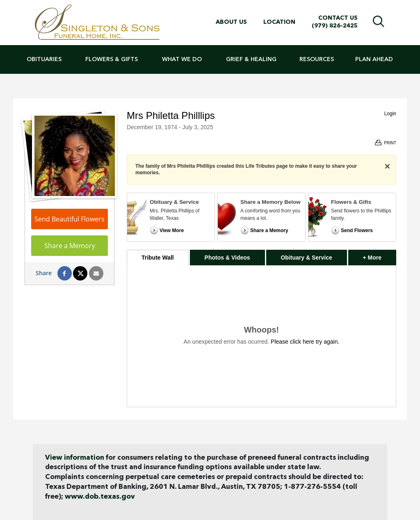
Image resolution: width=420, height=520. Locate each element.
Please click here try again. (305, 342)
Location (279, 22)
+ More (380, 255)
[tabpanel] (261, 336)
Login (390, 114)
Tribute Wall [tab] (158, 258)
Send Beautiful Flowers (70, 219)
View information (75, 458)
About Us (231, 22)
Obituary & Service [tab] (306, 258)
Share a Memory (70, 246)
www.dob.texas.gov (100, 497)
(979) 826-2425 (335, 26)
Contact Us (338, 18)
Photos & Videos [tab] (227, 258)
